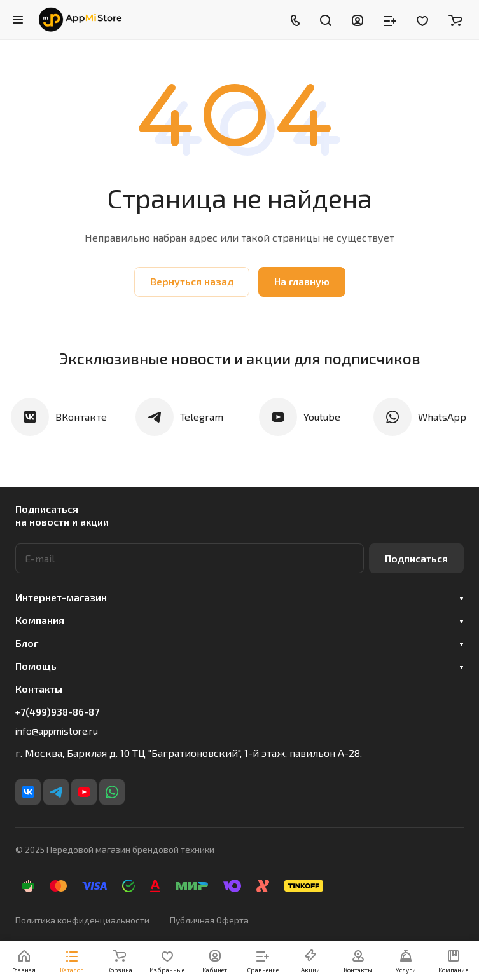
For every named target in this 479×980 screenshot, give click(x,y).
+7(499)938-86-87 (57, 712)
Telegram (202, 417)
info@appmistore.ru (57, 731)
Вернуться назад (192, 281)
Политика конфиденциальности (82, 920)
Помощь (36, 666)
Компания (40, 620)
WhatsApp (442, 417)
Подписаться (416, 558)
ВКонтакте (81, 417)
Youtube (322, 417)
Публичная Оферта (209, 920)
